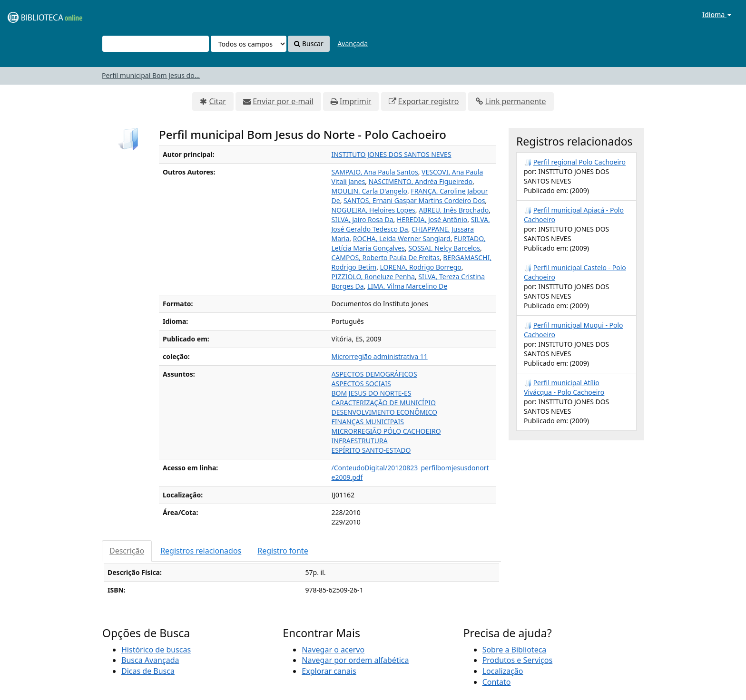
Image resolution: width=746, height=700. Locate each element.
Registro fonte (283, 551)
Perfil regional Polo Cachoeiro (579, 162)
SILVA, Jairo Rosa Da (363, 219)
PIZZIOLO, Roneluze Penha (373, 277)
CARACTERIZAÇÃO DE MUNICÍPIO (384, 403)
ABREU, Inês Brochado (454, 210)
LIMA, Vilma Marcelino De (407, 286)
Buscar (309, 44)
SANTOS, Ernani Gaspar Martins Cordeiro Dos (414, 200)
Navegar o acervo (333, 650)
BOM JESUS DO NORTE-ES (372, 393)
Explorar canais (329, 671)
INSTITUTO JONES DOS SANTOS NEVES (392, 154)
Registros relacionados (201, 551)
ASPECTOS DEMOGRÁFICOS (374, 374)
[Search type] (249, 44)
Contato (497, 682)
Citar (217, 101)
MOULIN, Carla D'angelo (369, 191)
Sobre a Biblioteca (515, 650)
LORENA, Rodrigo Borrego (421, 267)
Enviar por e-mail (283, 101)
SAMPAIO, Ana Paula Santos (375, 172)
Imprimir (356, 101)
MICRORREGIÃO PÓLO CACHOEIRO (386, 431)
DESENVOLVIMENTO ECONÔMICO (385, 412)
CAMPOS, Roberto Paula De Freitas (386, 258)
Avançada (353, 44)
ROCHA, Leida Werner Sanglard (402, 238)
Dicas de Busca (148, 671)
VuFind (30, 15)
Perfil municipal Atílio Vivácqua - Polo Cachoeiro (564, 387)
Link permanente (515, 101)
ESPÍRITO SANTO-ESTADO (371, 450)
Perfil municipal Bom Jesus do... (151, 75)
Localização (503, 671)
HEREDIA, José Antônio (432, 219)
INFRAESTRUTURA (360, 441)
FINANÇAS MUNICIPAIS (368, 422)
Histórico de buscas (156, 650)
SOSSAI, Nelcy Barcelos (444, 248)
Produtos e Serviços (518, 660)
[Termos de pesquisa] (156, 44)
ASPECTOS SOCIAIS (361, 384)
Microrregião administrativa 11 (380, 356)
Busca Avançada (150, 660)
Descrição (127, 551)
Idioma (717, 15)
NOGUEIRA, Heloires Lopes (373, 210)
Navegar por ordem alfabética (355, 660)
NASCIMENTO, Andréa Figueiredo (421, 181)
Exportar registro (429, 101)
